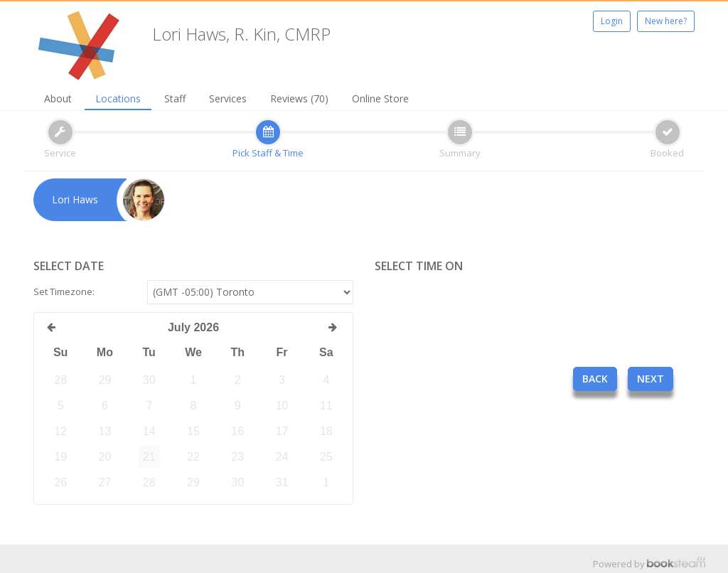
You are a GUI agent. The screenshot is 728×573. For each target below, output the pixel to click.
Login (612, 21)
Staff (175, 98)
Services (228, 98)
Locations (118, 98)
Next (651, 379)
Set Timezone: (64, 291)
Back (595, 379)
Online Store (380, 98)
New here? (666, 21)
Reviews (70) (299, 98)
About (58, 98)
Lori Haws (75, 199)
